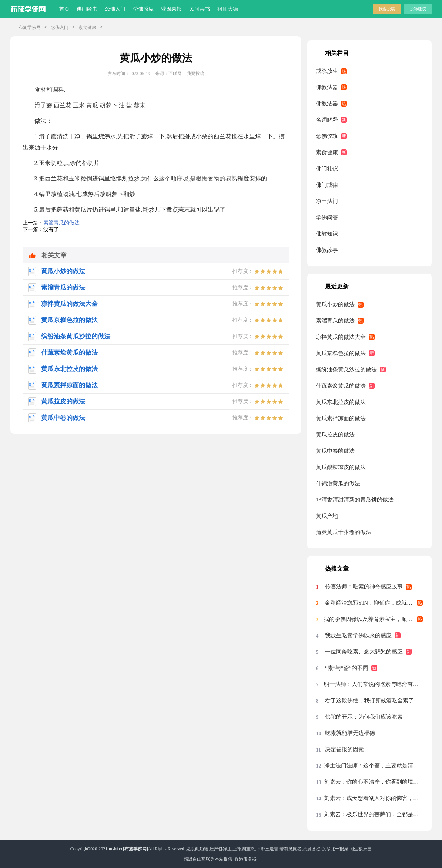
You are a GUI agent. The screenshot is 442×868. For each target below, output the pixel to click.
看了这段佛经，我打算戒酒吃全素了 (369, 700)
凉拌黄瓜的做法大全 (341, 337)
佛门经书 (87, 9)
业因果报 (171, 9)
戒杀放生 (327, 71)
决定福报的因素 (344, 749)
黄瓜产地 (327, 516)
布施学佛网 (30, 27)
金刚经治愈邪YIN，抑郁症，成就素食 (371, 603)
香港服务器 (245, 859)
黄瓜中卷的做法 (335, 451)
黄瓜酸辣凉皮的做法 (341, 467)
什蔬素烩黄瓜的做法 (341, 386)
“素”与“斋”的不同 (347, 668)
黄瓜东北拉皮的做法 (341, 402)
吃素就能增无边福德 (350, 733)
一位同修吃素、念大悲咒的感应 (364, 652)
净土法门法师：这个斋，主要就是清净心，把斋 (374, 766)
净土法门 (327, 201)
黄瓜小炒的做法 (335, 304)
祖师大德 (228, 9)
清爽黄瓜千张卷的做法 (344, 532)
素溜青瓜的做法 (61, 223)
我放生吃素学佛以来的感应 (358, 635)
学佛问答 (327, 217)
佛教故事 (327, 250)
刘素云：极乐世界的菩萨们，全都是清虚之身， (374, 814)
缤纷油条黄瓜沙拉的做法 (346, 369)
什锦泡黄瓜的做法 (338, 483)
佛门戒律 (327, 185)
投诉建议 (418, 9)
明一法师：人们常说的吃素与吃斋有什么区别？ (373, 684)
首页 (64, 9)
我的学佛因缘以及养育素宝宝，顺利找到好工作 (373, 619)
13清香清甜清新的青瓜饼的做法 (355, 500)
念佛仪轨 (327, 136)
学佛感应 (143, 9)
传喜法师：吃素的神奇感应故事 (364, 587)
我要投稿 (387, 9)
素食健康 (87, 27)
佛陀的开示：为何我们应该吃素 (364, 717)
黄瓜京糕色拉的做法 (341, 353)
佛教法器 (327, 87)
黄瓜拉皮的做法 (335, 435)
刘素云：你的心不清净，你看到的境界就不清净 (374, 782)
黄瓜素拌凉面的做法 (341, 418)
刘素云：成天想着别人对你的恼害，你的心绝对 (374, 798)
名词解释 (327, 120)
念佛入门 (115, 9)
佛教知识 (327, 234)
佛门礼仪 (327, 169)
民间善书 (200, 9)
